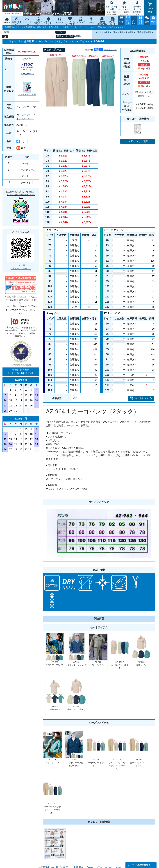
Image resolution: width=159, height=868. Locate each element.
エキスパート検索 (112, 9)
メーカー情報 (27, 74)
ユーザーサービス (137, 9)
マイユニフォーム (124, 9)
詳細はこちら (110, 50)
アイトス (85, 41)
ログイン (61, 32)
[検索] (26, 32)
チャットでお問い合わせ (139, 865)
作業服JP (29, 41)
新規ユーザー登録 (65, 36)
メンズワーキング (26, 107)
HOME (7, 21)
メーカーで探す (102, 32)
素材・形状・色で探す (123, 32)
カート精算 (150, 8)
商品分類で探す (144, 32)
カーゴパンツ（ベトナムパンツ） (57, 41)
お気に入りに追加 (138, 141)
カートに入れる (141, 398)
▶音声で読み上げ (54, 50)
